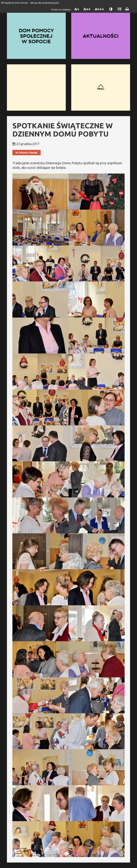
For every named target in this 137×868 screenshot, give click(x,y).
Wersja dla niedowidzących (45, 3)
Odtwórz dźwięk (27, 153)
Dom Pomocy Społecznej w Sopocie (36, 36)
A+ (77, 9)
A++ (87, 9)
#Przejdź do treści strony (14, 3)
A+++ (99, 9)
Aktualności (101, 36)
